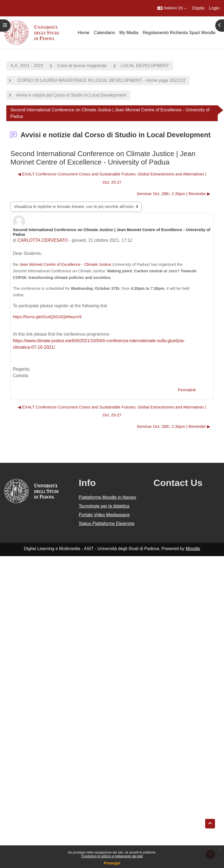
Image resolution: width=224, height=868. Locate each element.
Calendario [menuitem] (104, 33)
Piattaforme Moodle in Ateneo (107, 497)
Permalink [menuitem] (187, 390)
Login (214, 8)
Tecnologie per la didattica (104, 506)
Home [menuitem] (84, 33)
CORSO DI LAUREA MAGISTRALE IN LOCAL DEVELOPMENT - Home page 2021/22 (101, 80)
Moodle (193, 549)
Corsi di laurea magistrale (82, 66)
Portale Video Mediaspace (104, 515)
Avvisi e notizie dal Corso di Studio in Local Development (71, 95)
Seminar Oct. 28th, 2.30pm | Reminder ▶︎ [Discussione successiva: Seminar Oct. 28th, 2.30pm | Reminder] (174, 194)
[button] (172, 8)
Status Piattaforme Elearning (107, 524)
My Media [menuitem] (129, 33)
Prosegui (112, 863)
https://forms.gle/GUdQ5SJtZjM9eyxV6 (47, 317)
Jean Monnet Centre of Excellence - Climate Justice (65, 264)
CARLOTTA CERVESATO (43, 240)
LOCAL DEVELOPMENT (145, 66)
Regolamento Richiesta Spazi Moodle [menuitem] (179, 33)
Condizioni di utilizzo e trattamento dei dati (112, 856)
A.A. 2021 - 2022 (27, 66)
